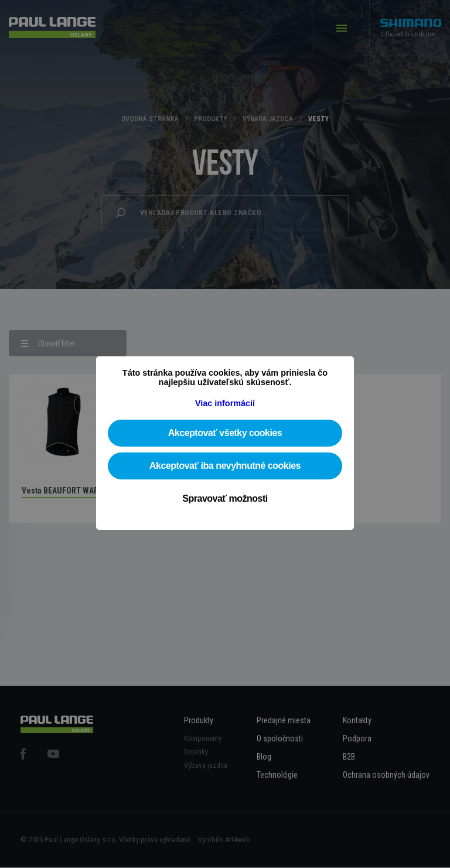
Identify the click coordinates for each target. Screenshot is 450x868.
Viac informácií (225, 403)
